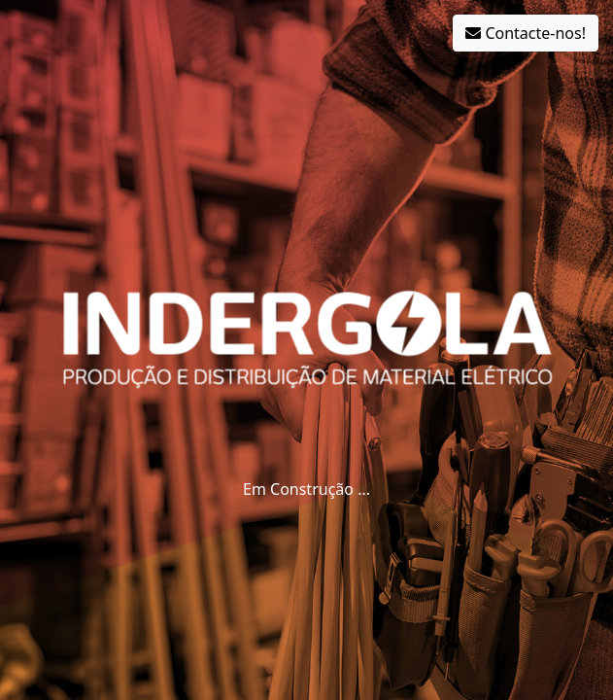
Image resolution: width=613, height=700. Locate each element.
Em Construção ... (306, 489)
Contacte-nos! (526, 33)
